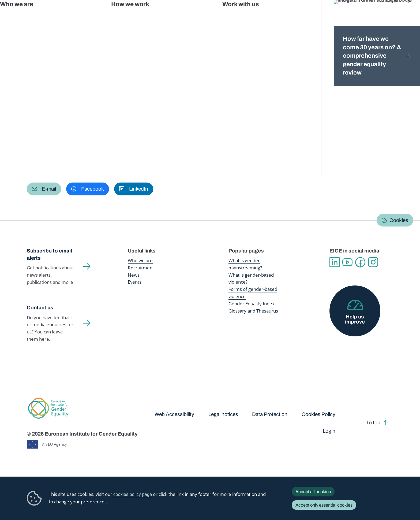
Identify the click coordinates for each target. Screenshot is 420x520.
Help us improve (355, 319)
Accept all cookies (313, 492)
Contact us (40, 308)
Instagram (373, 262)
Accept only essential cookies (324, 505)
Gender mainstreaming (190, 16)
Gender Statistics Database (339, 16)
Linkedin (335, 262)
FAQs (179, 97)
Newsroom (97, 16)
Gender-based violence (238, 16)
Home (38, 53)
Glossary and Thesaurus (253, 311)
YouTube (347, 262)
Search (407, 16)
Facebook (360, 262)
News (134, 275)
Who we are (140, 260)
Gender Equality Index (286, 16)
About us (381, 16)
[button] (44, 189)
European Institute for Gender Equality (37, 16)
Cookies (399, 220)
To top (373, 423)
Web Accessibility (174, 414)
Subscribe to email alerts (49, 255)
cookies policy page (133, 494)
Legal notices (223, 414)
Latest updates (148, 97)
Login (329, 431)
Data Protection (270, 414)
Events (135, 282)
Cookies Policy (318, 414)
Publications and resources (139, 16)
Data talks (112, 97)
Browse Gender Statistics (62, 97)
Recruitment (141, 268)
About (200, 97)
